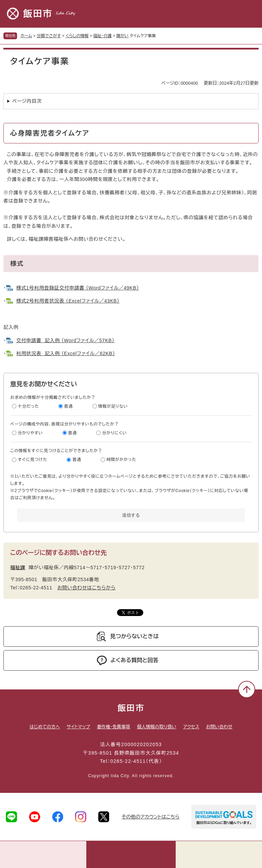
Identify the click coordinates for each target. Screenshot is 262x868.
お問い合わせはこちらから (86, 588)
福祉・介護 (102, 36)
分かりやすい (30, 433)
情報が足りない (113, 406)
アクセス (191, 727)
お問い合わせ (219, 727)
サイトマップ (78, 727)
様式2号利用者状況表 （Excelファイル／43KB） (68, 301)
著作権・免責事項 (114, 727)
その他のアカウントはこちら (150, 817)
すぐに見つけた (32, 460)
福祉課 (18, 568)
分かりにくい (114, 433)
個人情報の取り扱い (156, 727)
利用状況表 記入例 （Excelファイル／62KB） (66, 353)
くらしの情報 (77, 36)
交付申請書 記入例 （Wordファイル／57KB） (65, 340)
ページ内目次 (27, 101)
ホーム (26, 36)
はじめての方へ (45, 727)
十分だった (28, 406)
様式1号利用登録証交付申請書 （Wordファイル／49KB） (78, 288)
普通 (68, 406)
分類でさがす (49, 36)
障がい (122, 36)
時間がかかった (121, 460)
